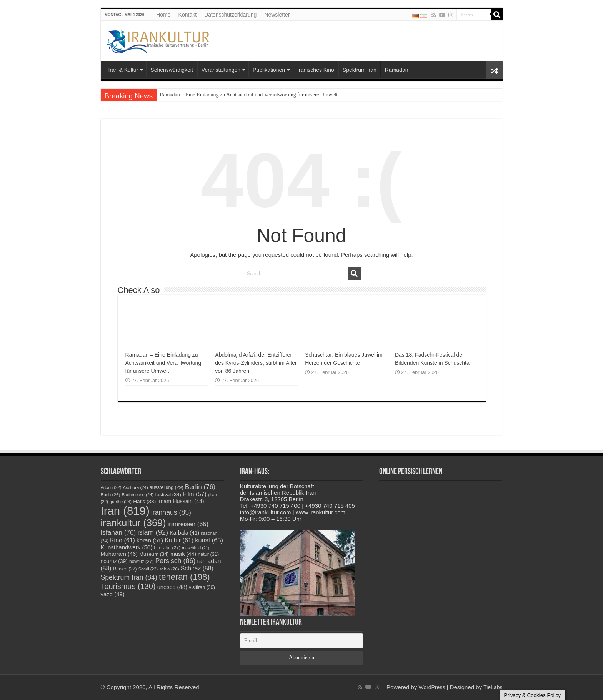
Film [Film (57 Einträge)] (195, 494)
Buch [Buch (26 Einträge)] (111, 495)
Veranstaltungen (221, 70)
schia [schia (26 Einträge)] (169, 569)
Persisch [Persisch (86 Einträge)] (175, 561)
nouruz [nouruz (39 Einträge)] (114, 561)
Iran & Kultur (123, 70)
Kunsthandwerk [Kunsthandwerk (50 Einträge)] (127, 547)
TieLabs (493, 687)
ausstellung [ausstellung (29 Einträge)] (167, 487)
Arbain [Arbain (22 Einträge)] (111, 487)
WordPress (432, 687)
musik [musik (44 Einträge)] (183, 554)
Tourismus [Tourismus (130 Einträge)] (128, 586)
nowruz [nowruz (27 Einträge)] (141, 562)
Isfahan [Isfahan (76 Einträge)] (118, 532)
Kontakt (187, 15)
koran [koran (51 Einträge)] (150, 540)
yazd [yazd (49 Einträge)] (113, 594)
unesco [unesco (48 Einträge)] (172, 587)
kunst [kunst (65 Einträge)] (209, 540)
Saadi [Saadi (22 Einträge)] (148, 569)
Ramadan (397, 70)
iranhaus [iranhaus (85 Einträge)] (171, 512)
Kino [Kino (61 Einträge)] (122, 540)
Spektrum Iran (360, 70)
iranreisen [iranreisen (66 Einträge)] (188, 524)
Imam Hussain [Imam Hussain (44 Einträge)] (181, 501)
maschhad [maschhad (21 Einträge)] (196, 548)
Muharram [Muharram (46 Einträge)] (119, 554)
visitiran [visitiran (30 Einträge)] (202, 587)
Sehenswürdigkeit (172, 70)
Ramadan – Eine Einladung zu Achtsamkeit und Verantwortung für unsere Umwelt (249, 95)
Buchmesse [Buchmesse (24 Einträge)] (138, 495)
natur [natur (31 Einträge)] (208, 554)
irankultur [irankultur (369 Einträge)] (133, 523)
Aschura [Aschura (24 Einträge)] (136, 487)
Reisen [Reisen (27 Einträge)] (125, 569)
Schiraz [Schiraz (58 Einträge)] (197, 568)
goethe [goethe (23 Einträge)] (121, 502)
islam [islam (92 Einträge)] (153, 532)
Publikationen (269, 70)
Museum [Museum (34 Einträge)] (154, 554)
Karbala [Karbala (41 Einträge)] (184, 533)
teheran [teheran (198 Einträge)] (184, 577)
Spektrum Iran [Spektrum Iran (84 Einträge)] (129, 577)
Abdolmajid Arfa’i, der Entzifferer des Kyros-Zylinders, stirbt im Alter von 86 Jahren (256, 363)
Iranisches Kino (316, 70)
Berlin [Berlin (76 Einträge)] (200, 487)
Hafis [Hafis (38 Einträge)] (144, 501)
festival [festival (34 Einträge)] (168, 495)
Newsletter (277, 15)
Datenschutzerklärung (230, 15)
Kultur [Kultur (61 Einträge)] (179, 540)
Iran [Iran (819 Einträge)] (125, 511)
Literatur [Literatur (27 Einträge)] (167, 548)
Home (163, 15)
